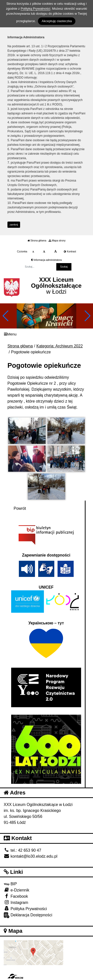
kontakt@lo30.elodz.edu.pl (31, 856)
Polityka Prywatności (25, 909)
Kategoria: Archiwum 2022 (60, 346)
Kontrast (70, 252)
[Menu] (46, 334)
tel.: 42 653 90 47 (22, 850)
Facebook (16, 896)
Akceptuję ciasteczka (57, 21)
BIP (10, 884)
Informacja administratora (46, 260)
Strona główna (37, 241)
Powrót (20, 508)
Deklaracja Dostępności (28, 915)
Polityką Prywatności (35, 9)
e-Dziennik (16, 890)
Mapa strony (57, 241)
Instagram (16, 902)
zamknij (14, 225)
